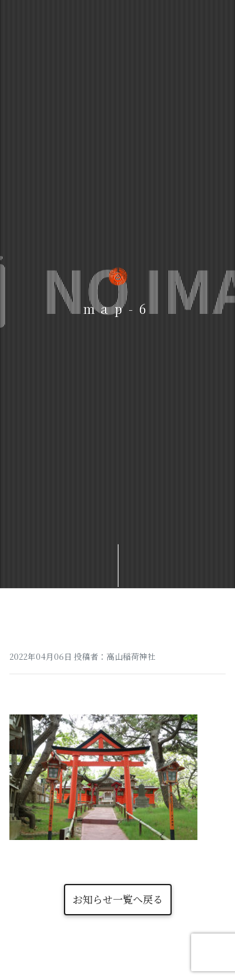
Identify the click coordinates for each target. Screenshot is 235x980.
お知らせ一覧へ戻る (118, 899)
